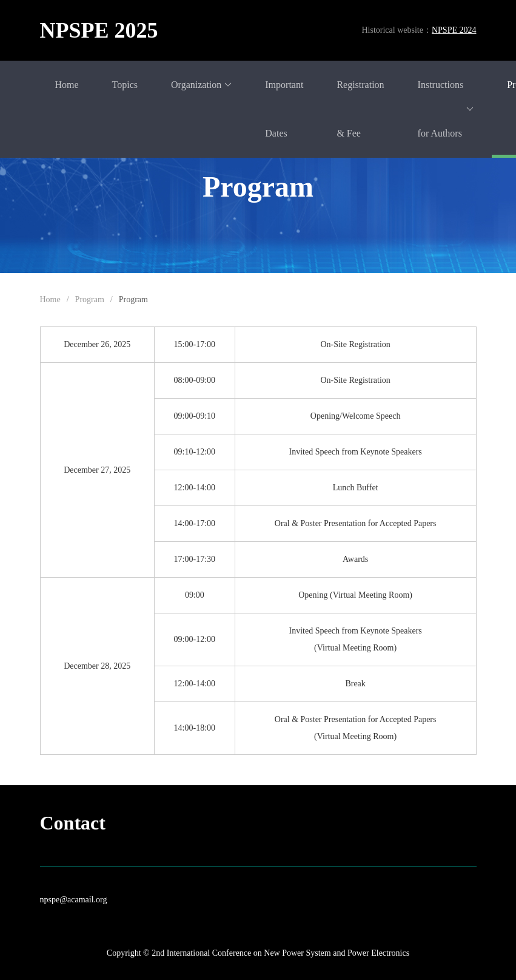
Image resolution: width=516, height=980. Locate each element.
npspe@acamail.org (74, 900)
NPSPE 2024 (454, 30)
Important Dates (284, 109)
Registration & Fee (360, 109)
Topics (125, 85)
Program (90, 299)
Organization (201, 85)
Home (67, 85)
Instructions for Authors (446, 109)
